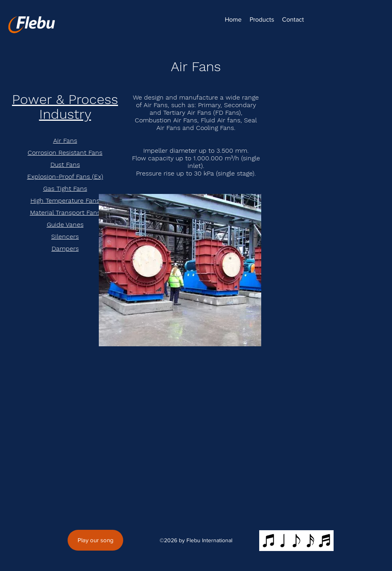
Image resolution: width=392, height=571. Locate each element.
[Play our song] (95, 540)
